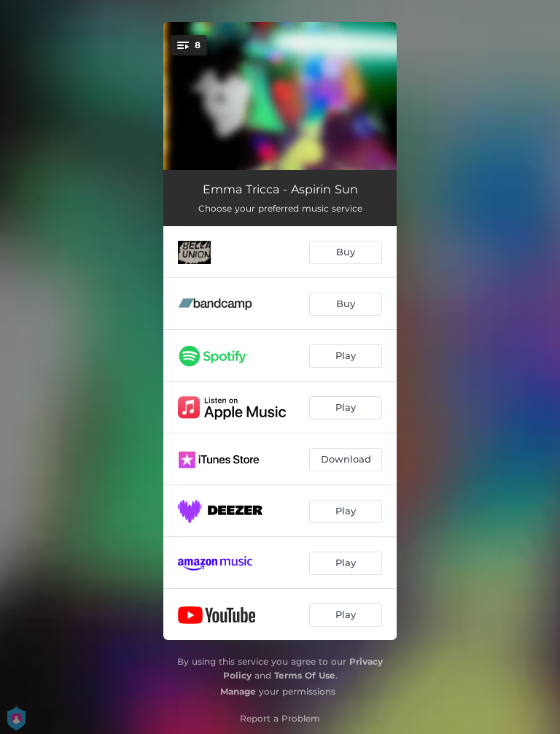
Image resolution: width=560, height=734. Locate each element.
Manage (238, 691)
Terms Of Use (305, 675)
